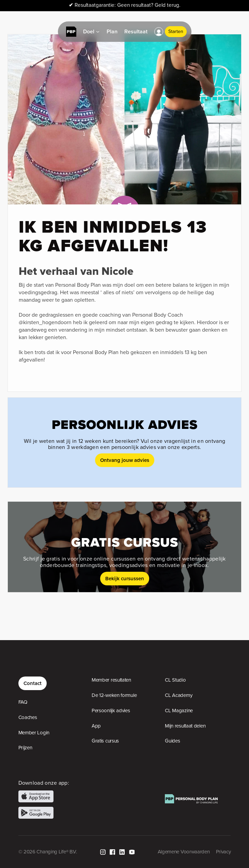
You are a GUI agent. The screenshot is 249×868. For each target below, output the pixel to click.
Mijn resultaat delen (185, 726)
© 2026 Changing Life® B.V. (48, 852)
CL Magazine (179, 711)
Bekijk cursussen (125, 578)
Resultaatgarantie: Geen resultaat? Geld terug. (125, 5)
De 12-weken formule (114, 695)
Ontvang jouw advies (125, 460)
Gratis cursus (105, 741)
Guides (172, 741)
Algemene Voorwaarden (184, 852)
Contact (33, 683)
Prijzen (25, 748)
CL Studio (175, 680)
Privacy (223, 852)
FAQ (23, 702)
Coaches (28, 717)
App (96, 726)
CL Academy (178, 695)
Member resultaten (111, 680)
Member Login (34, 733)
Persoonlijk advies (111, 711)
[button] (159, 32)
